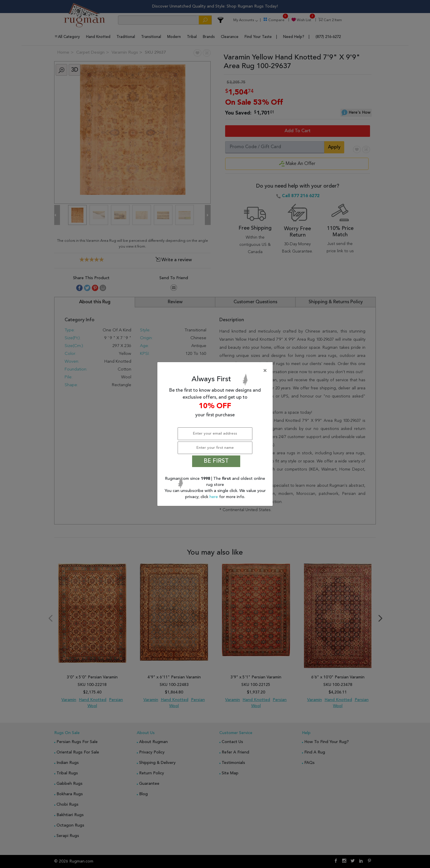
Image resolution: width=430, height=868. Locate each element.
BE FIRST (216, 461)
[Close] (216, 371)
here (214, 497)
